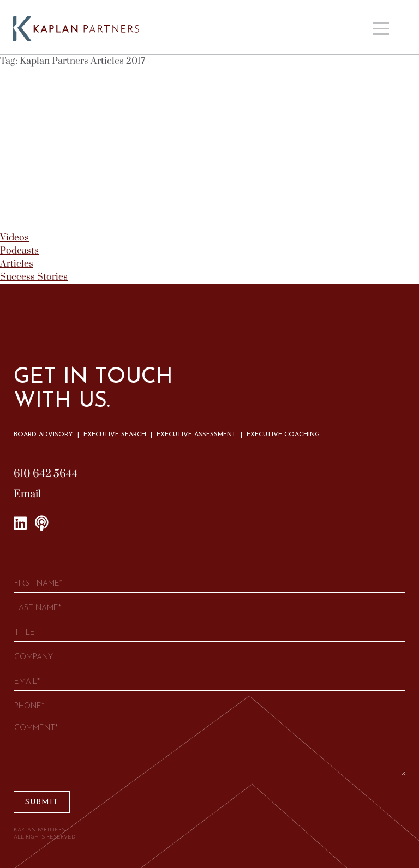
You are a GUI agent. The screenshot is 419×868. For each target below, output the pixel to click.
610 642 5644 (46, 474)
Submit (42, 802)
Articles (17, 264)
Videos (14, 238)
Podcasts (19, 251)
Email (27, 494)
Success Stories (34, 277)
